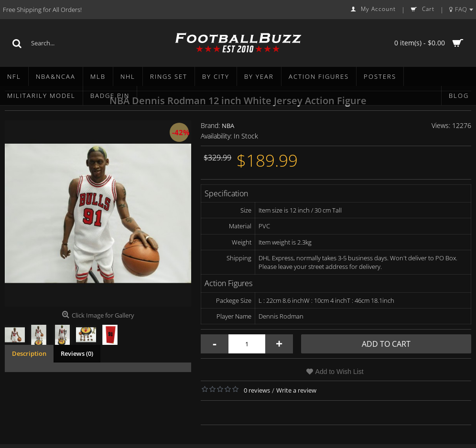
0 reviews (257, 390)
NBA (228, 126)
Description (29, 353)
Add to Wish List (340, 372)
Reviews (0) (77, 353)
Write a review (296, 390)
